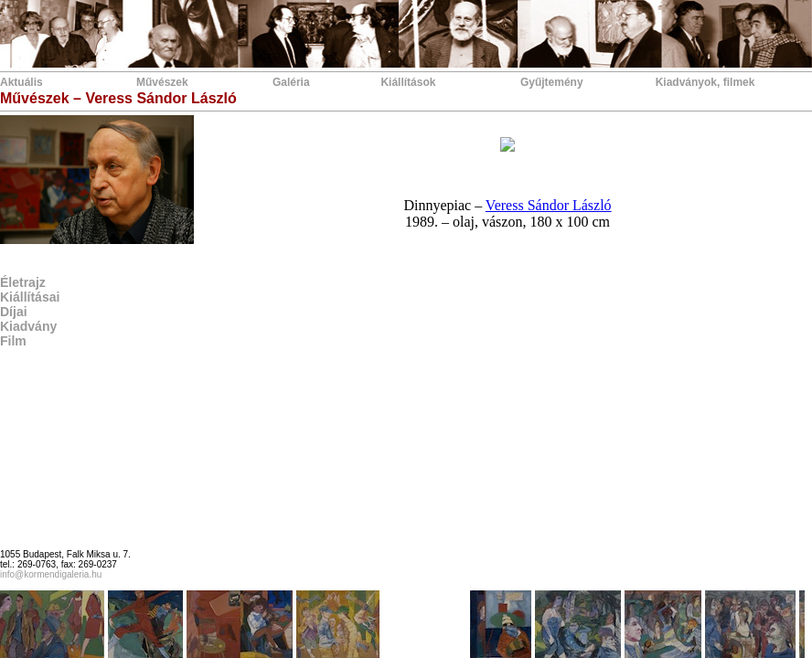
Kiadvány (28, 326)
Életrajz (23, 282)
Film (13, 341)
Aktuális (21, 82)
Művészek (162, 82)
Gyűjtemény (552, 82)
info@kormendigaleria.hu (51, 574)
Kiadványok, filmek (705, 82)
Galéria (291, 82)
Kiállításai (30, 297)
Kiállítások (408, 82)
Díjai (14, 312)
